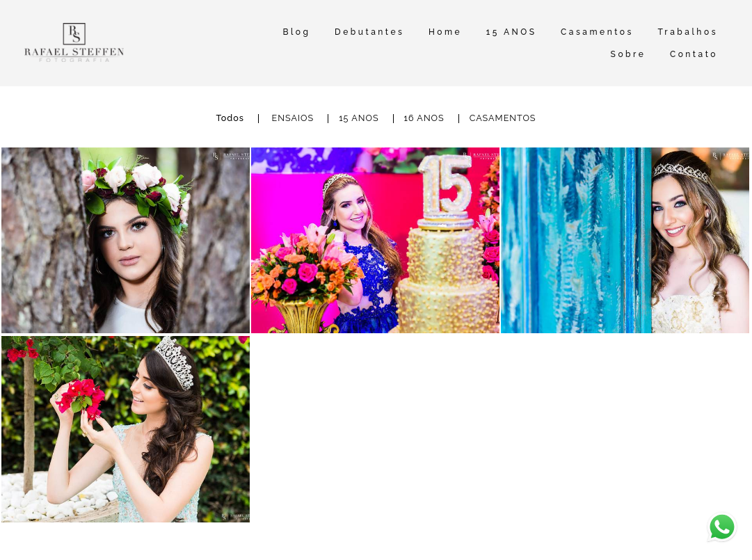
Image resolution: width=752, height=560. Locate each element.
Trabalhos (688, 32)
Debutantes (369, 32)
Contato (694, 54)
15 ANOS (512, 32)
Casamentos (597, 32)
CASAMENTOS (503, 119)
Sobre (629, 54)
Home (445, 32)
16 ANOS (424, 119)
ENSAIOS (293, 119)
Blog (296, 32)
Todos (230, 119)
